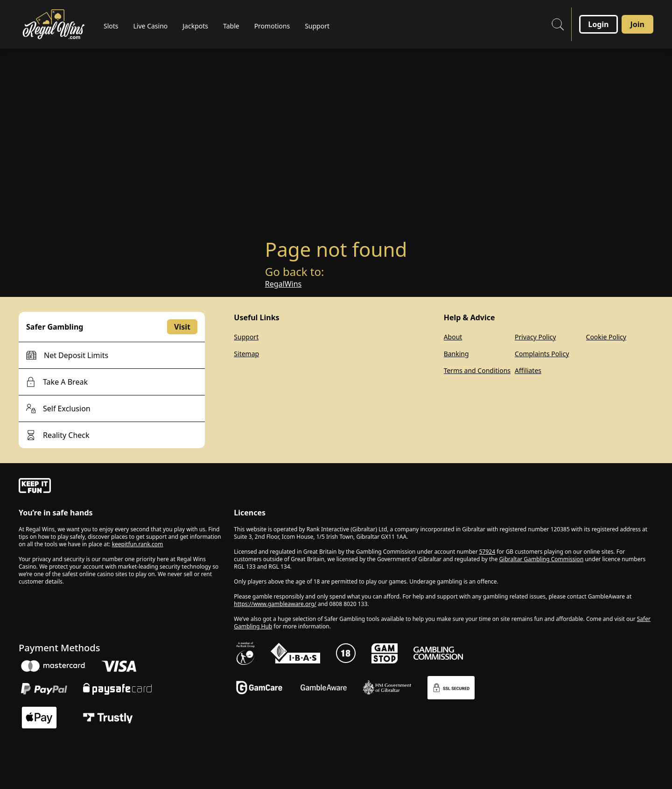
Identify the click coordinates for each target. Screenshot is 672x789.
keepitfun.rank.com (138, 544)
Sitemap (246, 354)
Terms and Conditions (477, 370)
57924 (487, 552)
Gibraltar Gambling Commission (542, 559)
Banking (456, 354)
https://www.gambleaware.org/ (275, 604)
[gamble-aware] (121, 487)
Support (246, 337)
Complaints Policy (542, 354)
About (453, 337)
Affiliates (528, 370)
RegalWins (283, 284)
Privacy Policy (535, 337)
